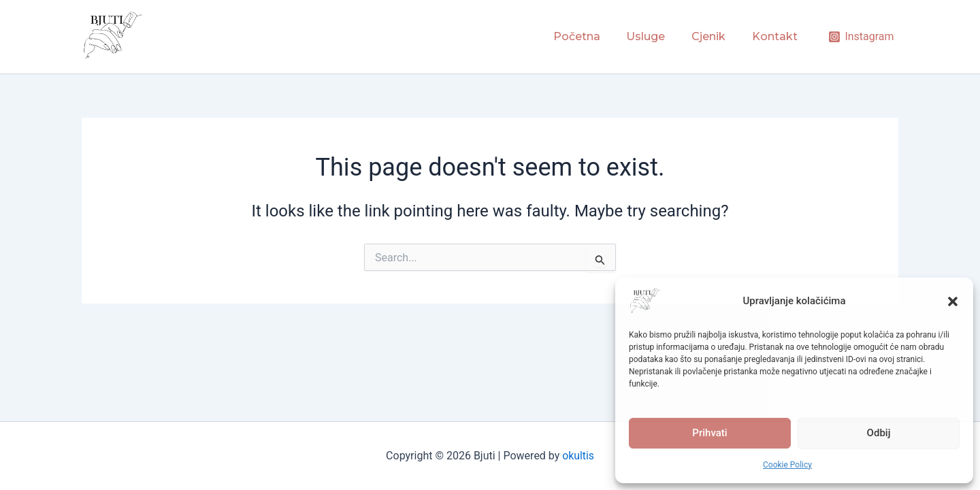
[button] (953, 301)
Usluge (657, 36)
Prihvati (709, 433)
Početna (592, 36)
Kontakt (777, 36)
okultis (578, 456)
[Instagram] (861, 37)
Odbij (879, 433)
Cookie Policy (787, 465)
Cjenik (715, 36)
